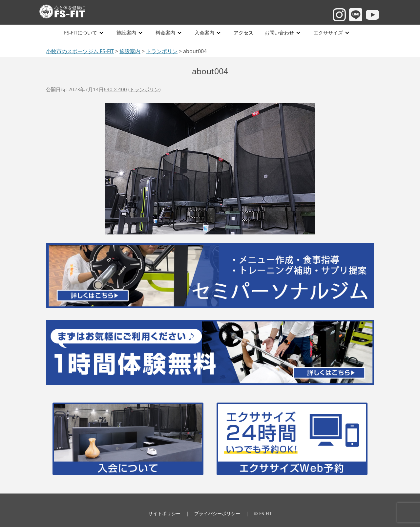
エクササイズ (328, 33)
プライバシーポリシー (217, 513)
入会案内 (204, 33)
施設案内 (126, 33)
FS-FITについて (81, 33)
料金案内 (165, 33)
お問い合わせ (279, 33)
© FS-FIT (263, 513)
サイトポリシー (164, 513)
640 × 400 (115, 89)
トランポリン (144, 89)
